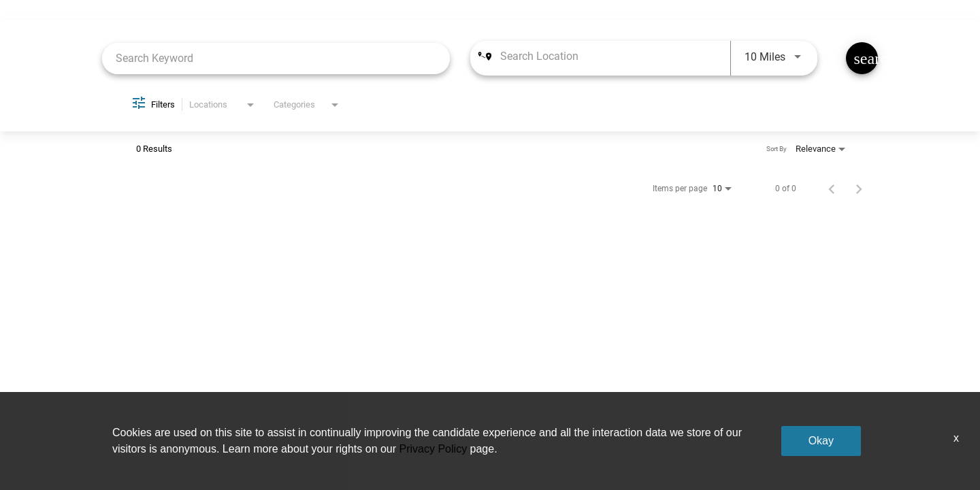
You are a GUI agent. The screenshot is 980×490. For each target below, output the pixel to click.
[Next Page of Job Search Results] (859, 189)
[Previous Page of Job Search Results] (832, 189)
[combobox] (276, 58)
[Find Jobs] (862, 58)
